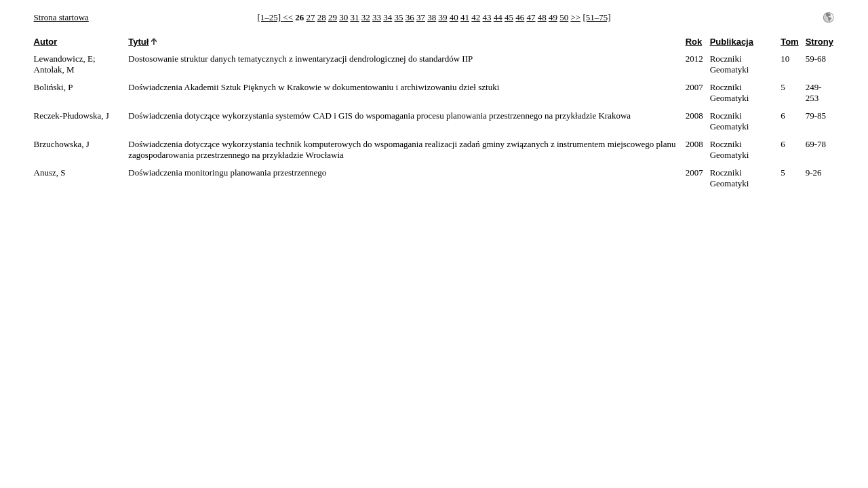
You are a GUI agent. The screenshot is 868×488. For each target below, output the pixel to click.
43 (487, 17)
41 (465, 17)
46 (520, 17)
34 (388, 17)
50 (564, 17)
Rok (694, 42)
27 (310, 17)
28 (322, 17)
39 (442, 17)
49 (553, 17)
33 (377, 17)
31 (354, 17)
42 (476, 17)
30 (343, 17)
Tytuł (138, 42)
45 (509, 17)
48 (542, 17)
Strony (820, 42)
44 (498, 17)
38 (432, 17)
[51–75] (596, 17)
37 (421, 17)
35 (398, 17)
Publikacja (732, 42)
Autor (46, 42)
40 (454, 17)
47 (531, 17)
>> (575, 17)
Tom (789, 42)
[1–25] (270, 17)
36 (410, 17)
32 (366, 17)
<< (288, 17)
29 (333, 17)
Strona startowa (61, 17)
